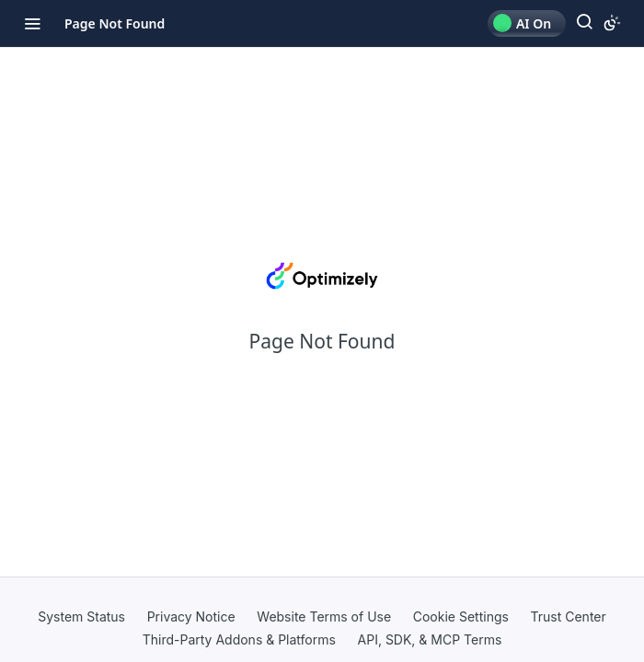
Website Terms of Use (324, 616)
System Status (81, 616)
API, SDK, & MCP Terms (430, 639)
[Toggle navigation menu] (32, 23)
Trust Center (569, 616)
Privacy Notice (191, 616)
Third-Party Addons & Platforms (239, 639)
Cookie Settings (461, 616)
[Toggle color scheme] (612, 23)
